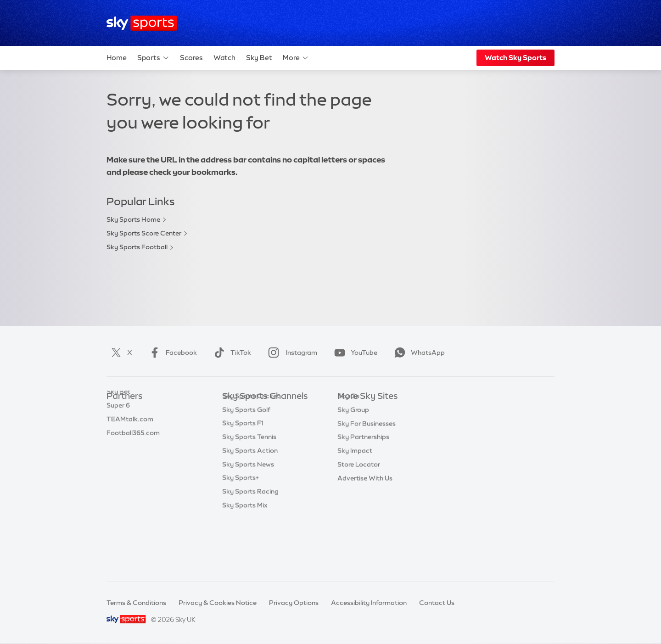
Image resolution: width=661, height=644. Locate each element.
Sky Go (348, 437)
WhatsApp (418, 353)
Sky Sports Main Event (256, 410)
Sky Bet (259, 58)
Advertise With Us (365, 520)
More (296, 58)
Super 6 (118, 424)
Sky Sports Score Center (144, 233)
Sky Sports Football (137, 247)
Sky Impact (355, 492)
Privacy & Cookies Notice (218, 603)
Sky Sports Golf (246, 465)
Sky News (352, 424)
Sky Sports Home (133, 219)
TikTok (231, 353)
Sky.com (351, 410)
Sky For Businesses (367, 465)
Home (117, 58)
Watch (224, 58)
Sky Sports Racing (250, 547)
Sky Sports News (248, 520)
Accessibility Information (369, 603)
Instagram (291, 353)
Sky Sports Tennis (249, 492)
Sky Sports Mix (245, 560)
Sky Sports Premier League (263, 424)
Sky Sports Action (250, 506)
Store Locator (359, 506)
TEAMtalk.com (130, 437)
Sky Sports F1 (243, 478)
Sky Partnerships (363, 478)
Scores (191, 58)
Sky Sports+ (241, 533)
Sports (153, 58)
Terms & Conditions (136, 603)
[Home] (142, 23)
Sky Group (353, 451)
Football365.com (133, 451)
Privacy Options (294, 603)
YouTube (354, 353)
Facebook (171, 353)
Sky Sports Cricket (251, 451)
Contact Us (437, 603)
